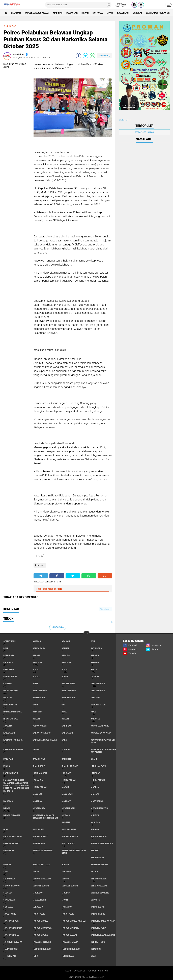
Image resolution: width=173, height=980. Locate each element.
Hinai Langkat (11, 719)
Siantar (8, 893)
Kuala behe (39, 766)
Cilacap (95, 676)
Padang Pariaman (13, 836)
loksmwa (38, 780)
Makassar (72, 13)
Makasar (37, 794)
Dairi (35, 684)
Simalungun (39, 900)
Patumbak (9, 850)
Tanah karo (39, 914)
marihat (66, 801)
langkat (138, 13)
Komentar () (104, 56)
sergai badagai (99, 879)
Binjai (65, 669)
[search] (78, 5)
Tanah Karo (68, 914)
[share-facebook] (78, 56)
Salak (36, 872)
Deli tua (8, 698)
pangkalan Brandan (102, 843)
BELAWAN (16, 13)
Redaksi (92, 971)
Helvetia (37, 712)
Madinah (58, 13)
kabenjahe (67, 733)
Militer (95, 815)
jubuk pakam (40, 726)
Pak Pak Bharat (70, 836)
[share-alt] (41, 576)
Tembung (96, 949)
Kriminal (66, 759)
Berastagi (9, 669)
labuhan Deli (11, 773)
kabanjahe (9, 733)
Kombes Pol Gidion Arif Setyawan (103, 751)
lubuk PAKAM (98, 780)
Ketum (36, 749)
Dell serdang (69, 698)
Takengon (67, 907)
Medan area (39, 808)
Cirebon (8, 684)
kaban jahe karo (100, 726)
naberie (66, 822)
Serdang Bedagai (42, 879)
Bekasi (36, 655)
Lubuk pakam (40, 787)
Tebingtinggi (10, 949)
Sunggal (8, 907)
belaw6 (66, 655)
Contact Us (80, 971)
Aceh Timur (10, 641)
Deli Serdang (10, 691)
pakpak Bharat (11, 843)
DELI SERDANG (69, 691)
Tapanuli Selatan (13, 942)
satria (94, 872)
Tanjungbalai (69, 935)
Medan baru (68, 808)
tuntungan (68, 956)
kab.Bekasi (123, 13)
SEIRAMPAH (9, 879)
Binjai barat (10, 676)
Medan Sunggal (12, 815)
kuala (94, 759)
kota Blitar (39, 759)
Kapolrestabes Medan (37, 13)
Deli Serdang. (98, 691)
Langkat (95, 773)
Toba (35, 956)
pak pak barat (40, 836)
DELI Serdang (40, 691)
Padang (95, 829)
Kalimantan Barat (13, 740)
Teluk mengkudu (71, 949)
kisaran (66, 749)
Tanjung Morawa (42, 928)
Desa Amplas (10, 705)
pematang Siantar (43, 850)
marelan (8, 801)
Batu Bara (9, 655)
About (68, 971)
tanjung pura (98, 928)
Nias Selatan (69, 829)
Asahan (66, 641)
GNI (63, 705)
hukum (36, 719)
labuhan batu (98, 766)
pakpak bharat (99, 836)
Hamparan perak (13, 712)
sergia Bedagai (70, 886)
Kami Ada (103, 971)
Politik (65, 865)
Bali (6, 648)
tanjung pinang (70, 928)
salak (7, 872)
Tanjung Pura (40, 935)
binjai (36, 669)
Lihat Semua (58, 627)
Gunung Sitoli (98, 705)
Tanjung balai (40, 921)
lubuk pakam (69, 780)
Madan (65, 787)
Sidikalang (9, 900)
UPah (93, 956)
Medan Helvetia (99, 808)
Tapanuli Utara (70, 942)
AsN (93, 641)
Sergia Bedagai (99, 886)
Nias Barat (38, 829)
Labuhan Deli (40, 773)
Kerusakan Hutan (13, 749)
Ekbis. (36, 705)
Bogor (65, 676)
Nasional (98, 13)
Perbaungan (97, 858)
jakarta (95, 719)
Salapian (67, 872)
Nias (6, 829)
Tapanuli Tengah (42, 942)
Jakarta (8, 726)
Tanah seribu (98, 914)
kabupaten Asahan (101, 733)
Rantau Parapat (99, 865)
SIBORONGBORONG (100, 893)
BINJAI (94, 669)
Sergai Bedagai (41, 886)
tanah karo (10, 914)
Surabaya (38, 907)
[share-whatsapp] (93, 56)
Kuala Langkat (70, 766)
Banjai (65, 648)
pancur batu (68, 843)
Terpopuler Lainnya (145, 132)
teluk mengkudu (42, 949)
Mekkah (66, 815)
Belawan (37, 662)
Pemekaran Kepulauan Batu (74, 852)
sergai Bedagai (11, 886)
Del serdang (68, 684)
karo (64, 740)
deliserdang (39, 698)
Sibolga (66, 893)
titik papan (10, 956)
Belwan (95, 662)
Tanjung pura (11, 935)
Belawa (95, 655)
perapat (95, 850)
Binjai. (36, 676)
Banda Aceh (39, 648)
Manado (95, 794)
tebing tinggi (98, 942)
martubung (97, 801)
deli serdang (98, 684)
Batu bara (96, 648)
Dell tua (95, 698)
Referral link (125, 120)
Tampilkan (105, 609)
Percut (7, 865)
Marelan (37, 801)
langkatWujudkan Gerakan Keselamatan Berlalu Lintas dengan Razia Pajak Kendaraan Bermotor (16, 786)
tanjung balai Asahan (74, 921)
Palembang (39, 843)
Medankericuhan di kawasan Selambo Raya (45, 817)
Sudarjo (95, 900)
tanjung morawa (13, 928)
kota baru (9, 759)
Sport (110, 13)
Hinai (94, 712)
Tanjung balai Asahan (103, 921)
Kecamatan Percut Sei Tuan (103, 741)
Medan (85, 13)
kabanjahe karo (41, 733)
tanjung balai (11, 921)
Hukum (65, 719)
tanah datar (98, 907)
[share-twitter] (85, 56)
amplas (37, 641)
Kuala (7, 766)
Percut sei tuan (41, 865)
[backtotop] (86, 634)
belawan (12, 26)
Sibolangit (39, 893)
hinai (64, 712)
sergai (65, 879)
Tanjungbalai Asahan (103, 935)
